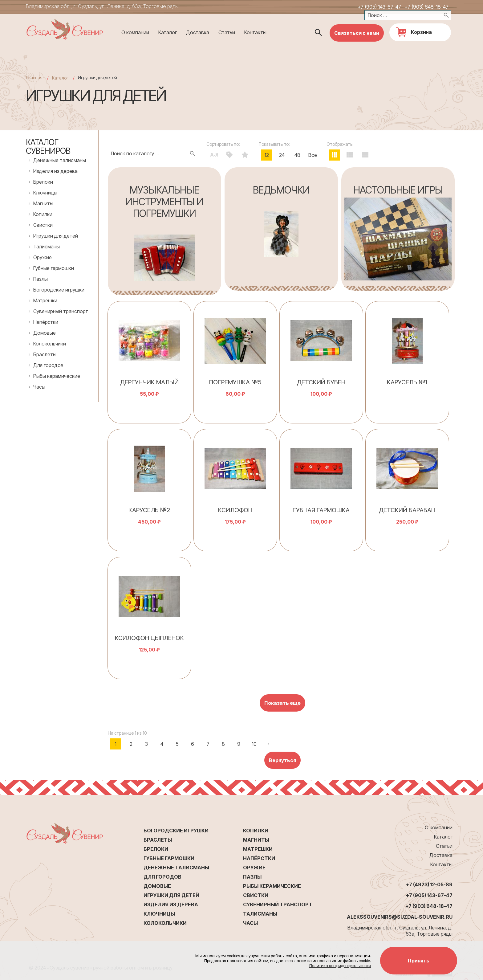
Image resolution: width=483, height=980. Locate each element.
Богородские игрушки (59, 290)
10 (254, 744)
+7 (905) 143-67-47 (379, 7)
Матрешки (45, 300)
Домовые (45, 333)
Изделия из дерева (55, 171)
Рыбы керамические (57, 376)
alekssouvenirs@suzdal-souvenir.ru (400, 917)
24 (282, 155)
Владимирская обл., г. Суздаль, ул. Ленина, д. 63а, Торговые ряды (102, 6)
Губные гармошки (54, 268)
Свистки (43, 225)
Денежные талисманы (60, 160)
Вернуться (282, 760)
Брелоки (43, 182)
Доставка (198, 32)
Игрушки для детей (56, 236)
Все (313, 155)
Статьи (227, 32)
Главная (34, 78)
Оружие (43, 257)
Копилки (43, 214)
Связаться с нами (357, 33)
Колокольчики (50, 344)
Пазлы (41, 279)
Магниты (43, 203)
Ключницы (45, 193)
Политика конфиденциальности (340, 966)
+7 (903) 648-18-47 (426, 7)
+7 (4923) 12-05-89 (429, 884)
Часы (39, 387)
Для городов (48, 365)
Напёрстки (46, 322)
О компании (135, 32)
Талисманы (47, 247)
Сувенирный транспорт (61, 311)
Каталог (168, 32)
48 (297, 155)
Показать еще (282, 703)
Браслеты (45, 354)
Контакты (255, 32)
